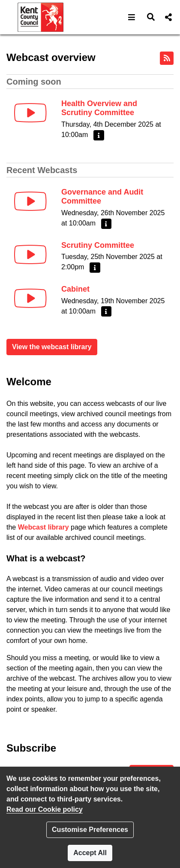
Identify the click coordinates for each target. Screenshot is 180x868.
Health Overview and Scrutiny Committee (99, 108)
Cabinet (75, 289)
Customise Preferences (90, 830)
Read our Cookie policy (45, 809)
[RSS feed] (167, 58)
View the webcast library (52, 347)
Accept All (90, 853)
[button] (132, 17)
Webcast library (43, 527)
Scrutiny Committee (98, 245)
